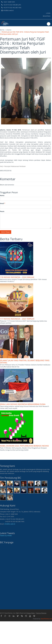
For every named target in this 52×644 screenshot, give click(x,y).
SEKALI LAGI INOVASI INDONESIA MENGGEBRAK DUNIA (23, 404)
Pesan (2, 211)
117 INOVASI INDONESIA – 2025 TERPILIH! (17, 319)
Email (3, 203)
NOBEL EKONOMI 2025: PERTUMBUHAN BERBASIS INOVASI (24, 446)
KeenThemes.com (46, 619)
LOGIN (48, 13)
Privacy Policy (31, 613)
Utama (9, 30)
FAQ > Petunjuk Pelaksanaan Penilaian (13, 166)
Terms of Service (41, 613)
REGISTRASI (47, 16)
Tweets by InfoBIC (6, 536)
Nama (2, 195)
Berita (2, 30)
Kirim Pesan (6, 232)
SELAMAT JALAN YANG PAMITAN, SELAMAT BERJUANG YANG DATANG (25, 362)
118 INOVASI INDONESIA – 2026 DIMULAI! (17, 277)
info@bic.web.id (10, 524)
